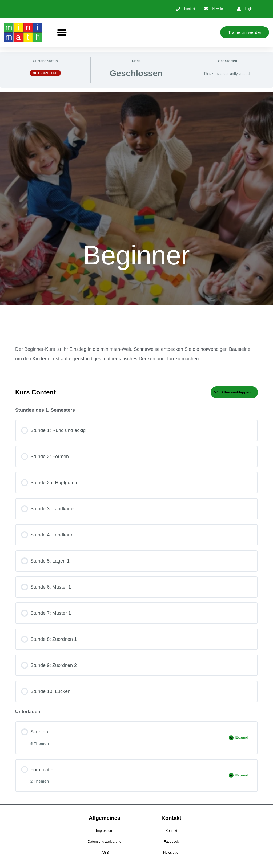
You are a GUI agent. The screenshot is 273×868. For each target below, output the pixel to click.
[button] (62, 32)
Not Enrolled (45, 73)
